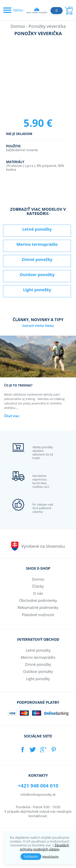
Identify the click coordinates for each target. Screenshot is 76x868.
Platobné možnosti (38, 615)
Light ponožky (37, 290)
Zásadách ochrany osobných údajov (44, 847)
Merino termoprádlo (37, 244)
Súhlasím (31, 856)
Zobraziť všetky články (38, 326)
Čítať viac (12, 416)
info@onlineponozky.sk (38, 795)
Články (38, 586)
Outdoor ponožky (37, 275)
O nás (38, 593)
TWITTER (33, 750)
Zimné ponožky (37, 259)
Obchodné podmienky (38, 600)
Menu (18, 10)
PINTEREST (54, 750)
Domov (18, 26)
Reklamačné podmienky (38, 607)
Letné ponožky (37, 229)
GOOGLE (43, 750)
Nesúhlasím (50, 857)
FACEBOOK (22, 750)
